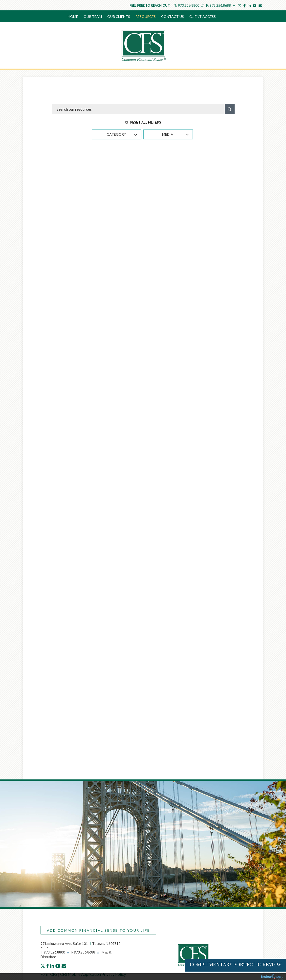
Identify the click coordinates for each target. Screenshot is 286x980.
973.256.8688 (220, 5)
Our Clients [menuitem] (119, 16)
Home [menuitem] (73, 16)
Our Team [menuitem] (93, 16)
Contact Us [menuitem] (173, 16)
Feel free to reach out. (150, 5)
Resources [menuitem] (146, 16)
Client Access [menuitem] (203, 16)
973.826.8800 (189, 5)
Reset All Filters (143, 122)
